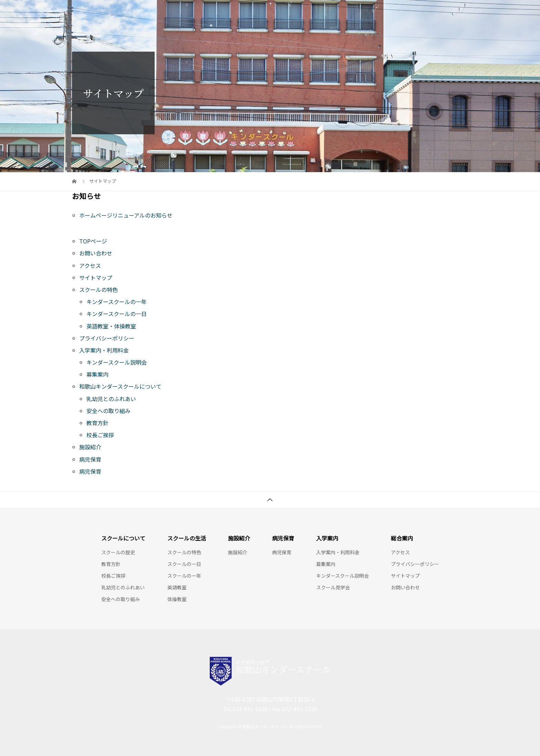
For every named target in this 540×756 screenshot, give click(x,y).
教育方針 (97, 423)
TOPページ (93, 241)
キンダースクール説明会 (117, 362)
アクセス (90, 265)
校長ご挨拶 (100, 435)
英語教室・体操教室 (111, 326)
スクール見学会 (333, 587)
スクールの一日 (184, 564)
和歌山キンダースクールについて (120, 386)
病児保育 (90, 459)
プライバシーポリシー (107, 338)
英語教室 (177, 587)
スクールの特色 (98, 290)
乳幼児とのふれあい (111, 399)
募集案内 (97, 374)
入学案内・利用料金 (104, 350)
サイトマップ (96, 277)
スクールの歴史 (118, 552)
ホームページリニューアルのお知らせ (126, 215)
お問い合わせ (96, 253)
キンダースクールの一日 (117, 314)
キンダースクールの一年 (117, 302)
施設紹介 (90, 447)
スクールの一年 (184, 576)
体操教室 (177, 599)
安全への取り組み (108, 411)
